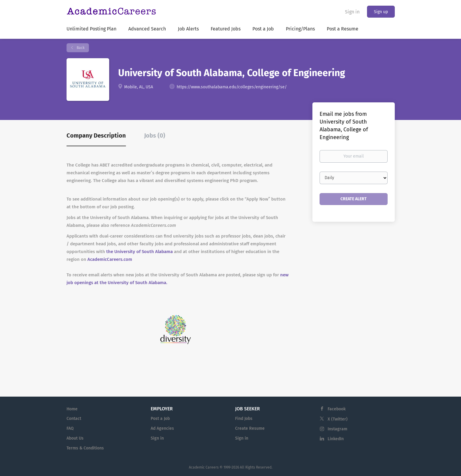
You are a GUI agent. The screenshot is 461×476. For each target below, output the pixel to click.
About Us (75, 438)
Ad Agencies (162, 428)
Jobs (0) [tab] (155, 135)
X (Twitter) (338, 419)
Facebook (337, 409)
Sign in (352, 12)
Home (72, 409)
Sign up (381, 12)
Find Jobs (244, 419)
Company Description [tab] (96, 135)
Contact (74, 419)
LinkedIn (336, 439)
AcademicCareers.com (110, 259)
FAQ (70, 428)
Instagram (337, 429)
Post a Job (160, 419)
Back (80, 48)
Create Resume (250, 428)
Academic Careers (204, 467)
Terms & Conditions (85, 448)
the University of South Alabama (139, 252)
